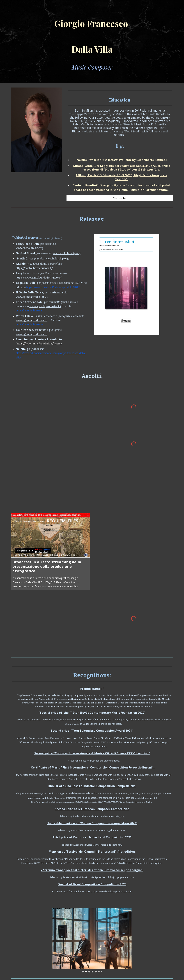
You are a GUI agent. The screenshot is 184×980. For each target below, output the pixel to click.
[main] (92, 42)
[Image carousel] (127, 284)
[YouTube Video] (50, 419)
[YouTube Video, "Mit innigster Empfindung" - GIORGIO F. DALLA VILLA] (50, 480)
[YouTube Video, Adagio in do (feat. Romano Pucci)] (134, 572)
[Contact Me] (120, 198)
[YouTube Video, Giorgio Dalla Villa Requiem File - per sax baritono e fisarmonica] (134, 486)
